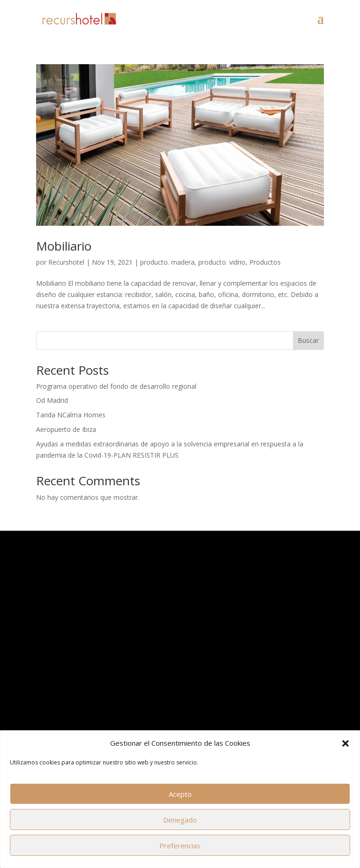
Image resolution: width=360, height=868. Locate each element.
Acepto (180, 794)
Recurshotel (66, 262)
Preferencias (180, 846)
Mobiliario (64, 246)
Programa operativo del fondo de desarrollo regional (116, 386)
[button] (345, 743)
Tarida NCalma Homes (71, 415)
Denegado (180, 820)
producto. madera (167, 262)
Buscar (308, 340)
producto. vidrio (222, 262)
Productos (265, 262)
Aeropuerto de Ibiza (66, 429)
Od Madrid (52, 400)
